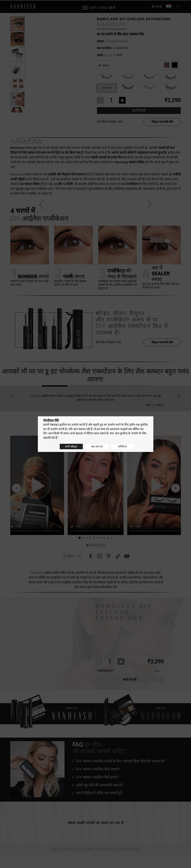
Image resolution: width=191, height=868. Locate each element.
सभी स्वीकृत (71, 447)
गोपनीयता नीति (51, 420)
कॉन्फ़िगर (122, 447)
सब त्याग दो (97, 447)
